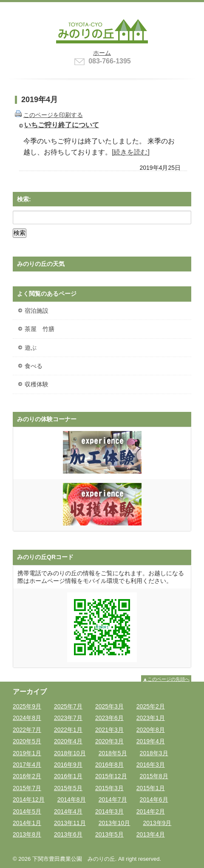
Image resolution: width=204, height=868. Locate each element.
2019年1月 (27, 753)
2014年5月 (27, 811)
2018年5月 (113, 753)
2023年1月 (151, 718)
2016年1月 (68, 776)
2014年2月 (151, 811)
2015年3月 (109, 788)
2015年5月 (68, 788)
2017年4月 (27, 765)
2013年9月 (157, 823)
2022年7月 (27, 730)
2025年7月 (68, 706)
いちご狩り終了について (62, 125)
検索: (24, 199)
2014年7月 (113, 799)
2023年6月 (109, 718)
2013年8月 (27, 834)
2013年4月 (151, 834)
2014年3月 (109, 811)
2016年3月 (151, 765)
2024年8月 (27, 718)
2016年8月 (109, 765)
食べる (34, 366)
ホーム (102, 53)
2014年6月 (154, 799)
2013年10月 (115, 823)
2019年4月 (151, 741)
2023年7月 (68, 718)
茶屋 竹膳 (40, 329)
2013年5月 (109, 834)
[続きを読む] (131, 152)
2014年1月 (27, 823)
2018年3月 (154, 753)
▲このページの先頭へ (166, 679)
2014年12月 (29, 799)
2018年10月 (70, 753)
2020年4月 (68, 741)
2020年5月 (27, 741)
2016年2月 (27, 776)
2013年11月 (70, 823)
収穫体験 (37, 384)
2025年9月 (27, 706)
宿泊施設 (37, 311)
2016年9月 (68, 765)
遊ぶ (31, 348)
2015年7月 (27, 788)
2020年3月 (109, 741)
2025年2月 (151, 706)
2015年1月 (151, 788)
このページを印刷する (53, 115)
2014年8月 (72, 799)
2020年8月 (151, 730)
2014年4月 (68, 811)
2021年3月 (109, 730)
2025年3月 (109, 706)
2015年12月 (111, 776)
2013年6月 (68, 834)
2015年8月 (154, 776)
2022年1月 (68, 730)
